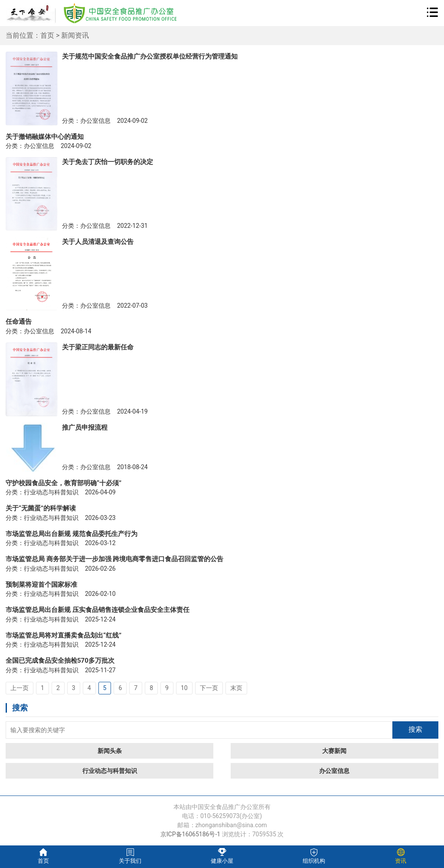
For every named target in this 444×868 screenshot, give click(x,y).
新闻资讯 (75, 35)
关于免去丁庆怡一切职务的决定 (108, 162)
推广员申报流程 (85, 427)
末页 (236, 688)
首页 (47, 35)
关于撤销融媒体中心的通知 (45, 137)
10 (184, 688)
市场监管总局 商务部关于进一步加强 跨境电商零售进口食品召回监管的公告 (114, 559)
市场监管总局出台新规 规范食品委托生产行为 (72, 534)
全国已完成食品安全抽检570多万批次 (60, 661)
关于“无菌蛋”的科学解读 (41, 508)
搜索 (415, 729)
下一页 (209, 688)
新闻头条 (110, 751)
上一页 (20, 688)
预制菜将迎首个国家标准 (41, 585)
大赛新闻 (334, 751)
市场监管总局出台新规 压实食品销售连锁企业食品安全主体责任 (98, 610)
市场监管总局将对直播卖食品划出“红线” (64, 635)
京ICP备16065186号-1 (190, 834)
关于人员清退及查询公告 (98, 242)
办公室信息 (334, 771)
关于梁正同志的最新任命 (98, 347)
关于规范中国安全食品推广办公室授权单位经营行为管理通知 (150, 56)
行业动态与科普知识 (110, 771)
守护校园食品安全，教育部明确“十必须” (64, 483)
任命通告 (19, 322)
